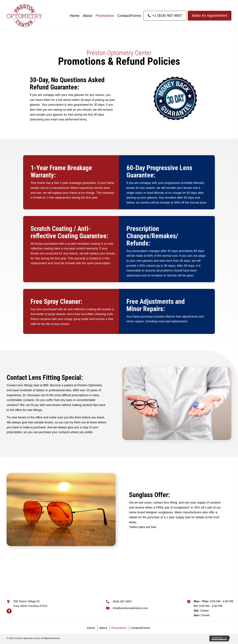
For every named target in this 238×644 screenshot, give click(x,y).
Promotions (119, 628)
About (103, 628)
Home (91, 628)
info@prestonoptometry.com (130, 608)
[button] (9, 611)
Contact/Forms (140, 628)
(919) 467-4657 (122, 602)
